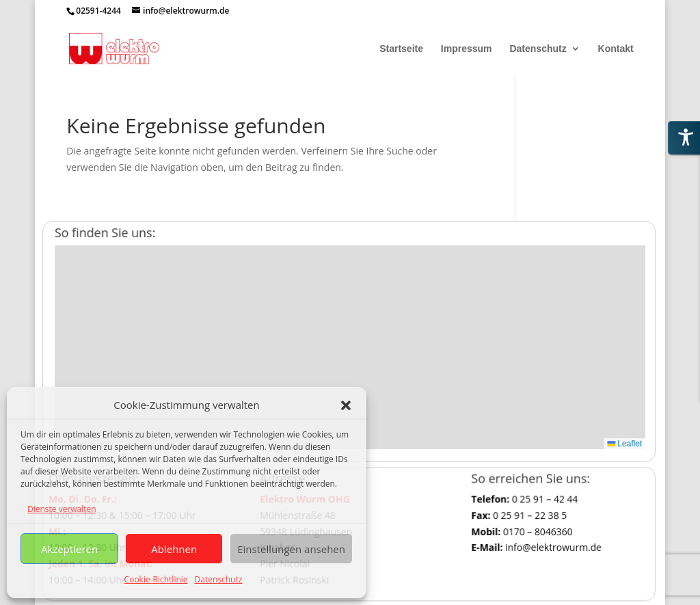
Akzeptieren (69, 549)
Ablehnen (174, 549)
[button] (346, 405)
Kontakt (616, 49)
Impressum (467, 49)
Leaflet (606, 436)
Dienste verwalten (62, 509)
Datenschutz (219, 579)
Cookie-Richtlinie (156, 579)
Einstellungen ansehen (291, 549)
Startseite (401, 49)
